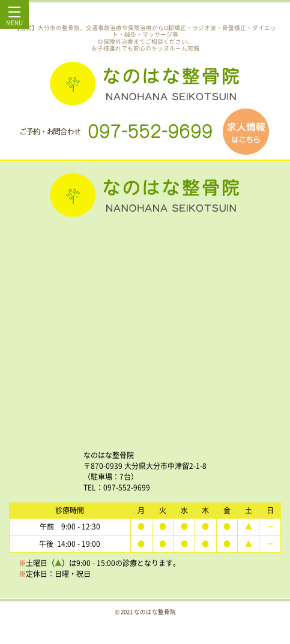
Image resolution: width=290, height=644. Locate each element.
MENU (14, 19)
